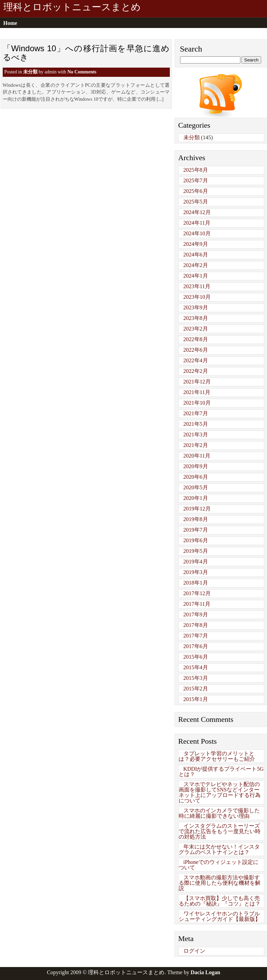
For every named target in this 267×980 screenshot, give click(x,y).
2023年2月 (196, 329)
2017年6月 (196, 646)
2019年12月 (197, 509)
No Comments (82, 72)
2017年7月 (196, 636)
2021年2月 (196, 445)
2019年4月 (196, 562)
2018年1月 (196, 583)
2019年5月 (196, 551)
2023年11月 (197, 286)
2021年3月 (196, 435)
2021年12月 (197, 382)
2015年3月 (196, 678)
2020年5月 (196, 487)
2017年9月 (196, 614)
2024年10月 (197, 233)
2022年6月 (196, 350)
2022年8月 (196, 339)
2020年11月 (197, 456)
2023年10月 (197, 297)
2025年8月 (196, 170)
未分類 (30, 72)
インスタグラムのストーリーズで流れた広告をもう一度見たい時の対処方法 (220, 831)
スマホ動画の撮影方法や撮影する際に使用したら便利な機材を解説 (220, 883)
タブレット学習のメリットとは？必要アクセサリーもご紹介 (217, 756)
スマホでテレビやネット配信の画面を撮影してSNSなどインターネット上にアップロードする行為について (220, 792)
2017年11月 (197, 604)
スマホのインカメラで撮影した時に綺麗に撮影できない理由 (219, 813)
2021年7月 (196, 413)
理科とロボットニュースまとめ (72, 7)
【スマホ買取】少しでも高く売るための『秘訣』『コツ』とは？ (220, 901)
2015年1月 (196, 699)
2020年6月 (196, 477)
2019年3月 (196, 572)
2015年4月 (196, 667)
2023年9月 (196, 307)
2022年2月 (196, 371)
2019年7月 (196, 530)
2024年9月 (196, 244)
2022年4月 (196, 360)
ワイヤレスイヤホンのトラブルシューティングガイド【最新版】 (220, 916)
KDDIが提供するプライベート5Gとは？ (221, 772)
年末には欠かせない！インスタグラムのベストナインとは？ (219, 849)
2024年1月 (196, 276)
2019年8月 (196, 519)
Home (10, 23)
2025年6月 (196, 191)
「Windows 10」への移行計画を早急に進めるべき (86, 53)
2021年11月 (197, 392)
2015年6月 (196, 657)
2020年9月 (196, 466)
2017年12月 (197, 593)
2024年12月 (197, 212)
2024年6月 (196, 255)
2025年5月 (196, 202)
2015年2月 (196, 689)
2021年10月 (197, 403)
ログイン (194, 951)
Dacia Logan (205, 972)
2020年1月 (196, 498)
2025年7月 (196, 180)
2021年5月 (196, 424)
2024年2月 (196, 265)
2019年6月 (196, 540)
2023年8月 (196, 318)
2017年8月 (196, 625)
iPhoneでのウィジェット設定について (219, 865)
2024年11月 (197, 223)
